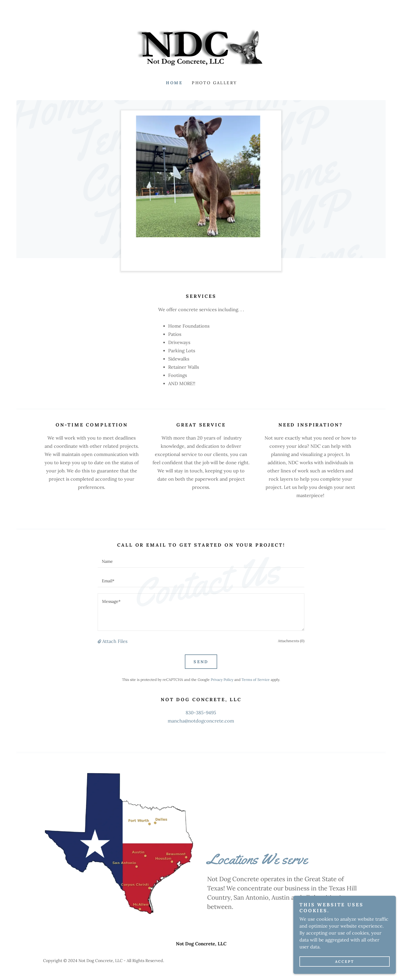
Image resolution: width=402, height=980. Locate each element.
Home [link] (174, 83)
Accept (345, 962)
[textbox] (201, 561)
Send (201, 662)
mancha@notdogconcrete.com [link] (201, 721)
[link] (201, 47)
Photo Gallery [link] (214, 83)
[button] (100, 641)
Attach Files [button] (115, 641)
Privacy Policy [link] (222, 680)
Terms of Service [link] (256, 680)
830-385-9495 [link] (201, 713)
